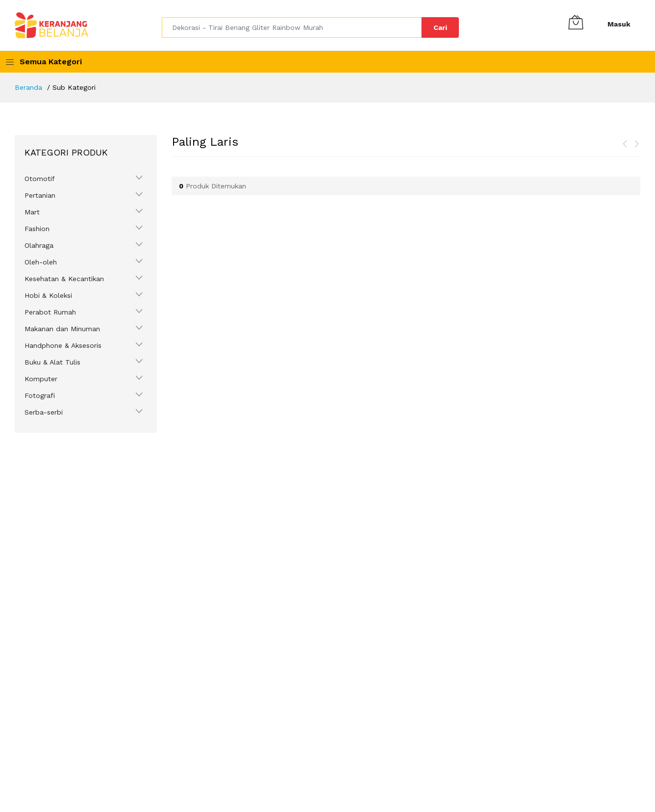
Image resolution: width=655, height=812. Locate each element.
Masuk (619, 24)
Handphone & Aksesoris (63, 345)
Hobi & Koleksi (48, 295)
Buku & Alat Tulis (52, 362)
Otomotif (40, 179)
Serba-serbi (44, 412)
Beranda (28, 87)
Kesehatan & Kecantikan (64, 279)
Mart (32, 212)
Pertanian (40, 195)
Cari (440, 27)
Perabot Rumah (50, 312)
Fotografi (40, 395)
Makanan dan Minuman (62, 329)
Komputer (41, 379)
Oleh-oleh (41, 262)
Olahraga (39, 245)
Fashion (37, 229)
